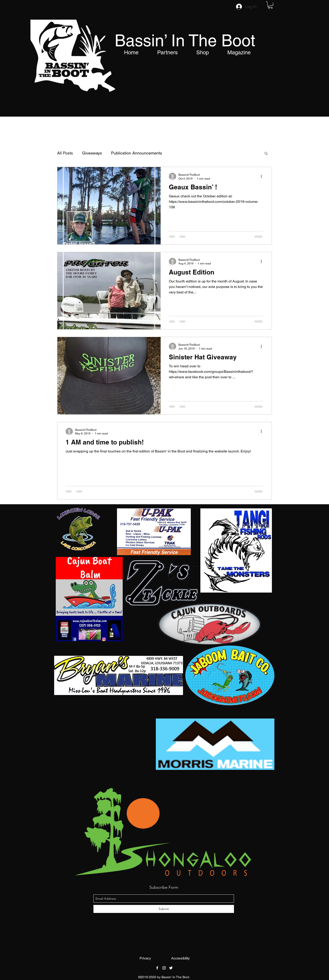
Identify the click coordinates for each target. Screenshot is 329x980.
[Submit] (164, 909)
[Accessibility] (180, 958)
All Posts (65, 153)
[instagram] (164, 968)
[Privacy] (145, 958)
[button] (270, 5)
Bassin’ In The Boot (185, 40)
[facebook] (157, 968)
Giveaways (92, 153)
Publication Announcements (137, 153)
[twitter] (171, 968)
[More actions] (263, 176)
